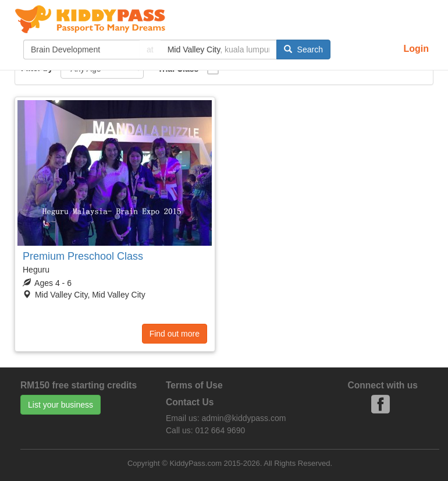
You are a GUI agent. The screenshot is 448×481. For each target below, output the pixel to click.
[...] (81, 49)
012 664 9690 (221, 430)
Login (416, 49)
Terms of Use (194, 385)
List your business (61, 405)
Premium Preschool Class (83, 256)
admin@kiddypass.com (243, 418)
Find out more (175, 334)
